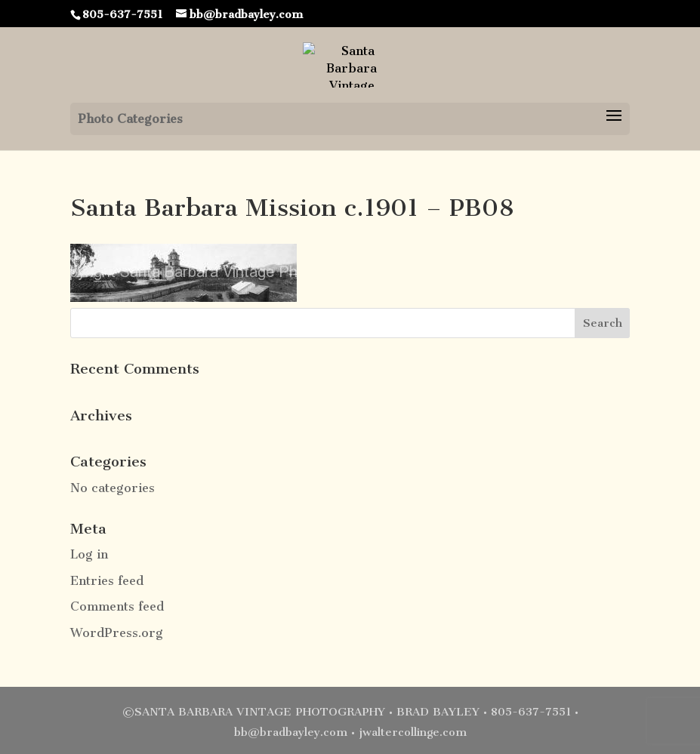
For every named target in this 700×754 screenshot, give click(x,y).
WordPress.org (117, 633)
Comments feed (117, 606)
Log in (89, 554)
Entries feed (107, 581)
